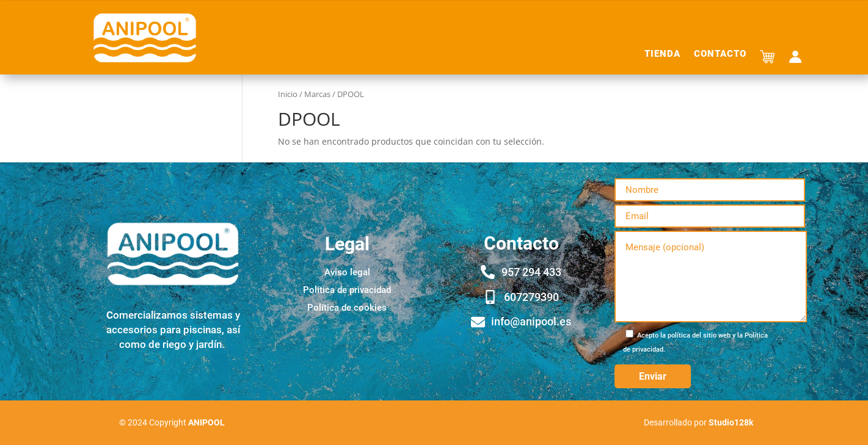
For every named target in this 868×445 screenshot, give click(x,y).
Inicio (288, 94)
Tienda (662, 54)
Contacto (720, 54)
